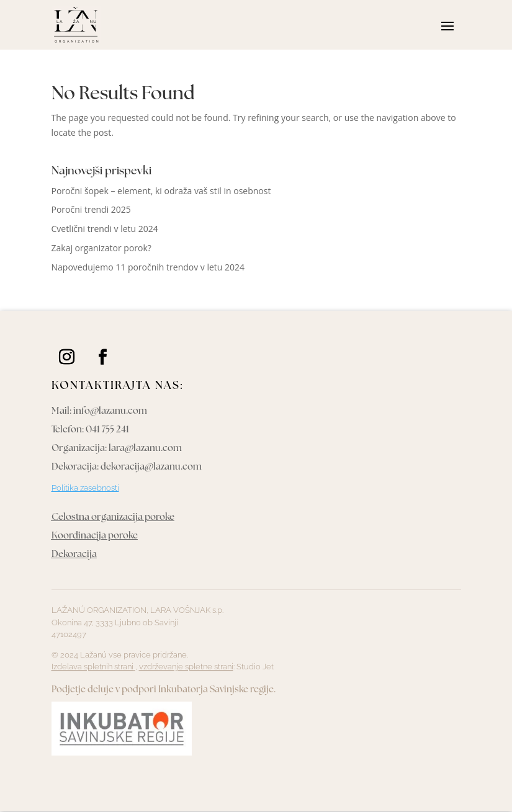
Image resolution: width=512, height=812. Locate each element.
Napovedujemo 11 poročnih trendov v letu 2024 (148, 267)
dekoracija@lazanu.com (151, 467)
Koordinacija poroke (95, 536)
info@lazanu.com (110, 412)
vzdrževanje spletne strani (186, 667)
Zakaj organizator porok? (101, 248)
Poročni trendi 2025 (91, 209)
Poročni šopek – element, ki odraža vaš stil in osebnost (161, 191)
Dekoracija (74, 555)
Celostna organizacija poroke (113, 518)
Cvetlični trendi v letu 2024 (105, 229)
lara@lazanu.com (145, 449)
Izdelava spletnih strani (93, 667)
